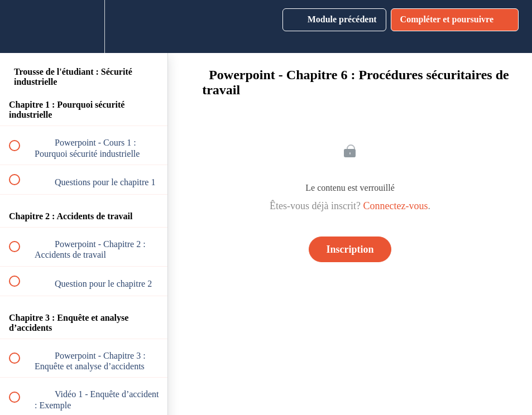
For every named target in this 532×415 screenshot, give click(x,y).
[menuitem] (84, 26)
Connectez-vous (395, 206)
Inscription (350, 249)
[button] (21, 26)
